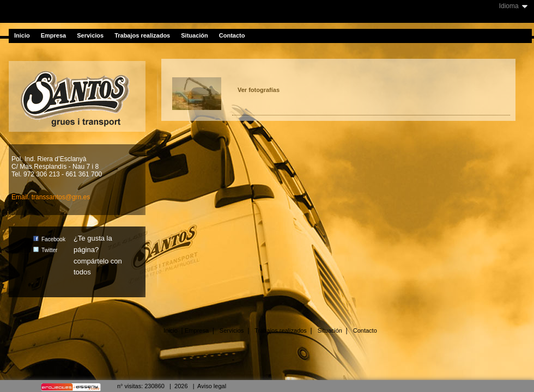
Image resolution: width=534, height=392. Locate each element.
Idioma (509, 6)
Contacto (232, 35)
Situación (195, 35)
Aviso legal (212, 386)
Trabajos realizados (142, 35)
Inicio (22, 35)
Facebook (49, 239)
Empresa (53, 35)
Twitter (45, 250)
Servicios (90, 35)
